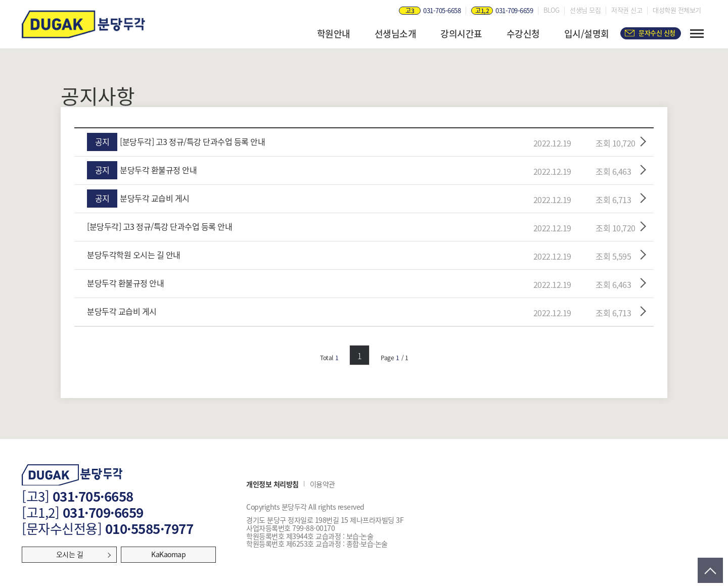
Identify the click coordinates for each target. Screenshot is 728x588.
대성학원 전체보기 (677, 10)
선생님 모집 (585, 10)
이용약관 (323, 484)
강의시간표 (461, 34)
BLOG (551, 10)
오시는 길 (70, 554)
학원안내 (334, 34)
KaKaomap (168, 554)
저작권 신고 (627, 10)
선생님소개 (396, 34)
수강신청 (523, 34)
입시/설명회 (587, 34)
